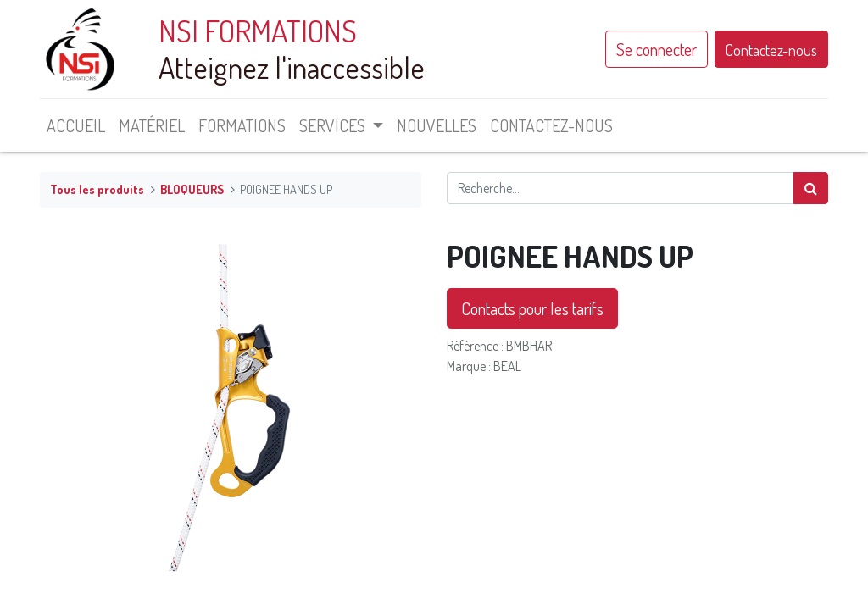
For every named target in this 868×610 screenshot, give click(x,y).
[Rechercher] (811, 188)
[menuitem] (76, 125)
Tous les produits (97, 189)
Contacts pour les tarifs (532, 308)
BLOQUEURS (192, 189)
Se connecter (657, 49)
